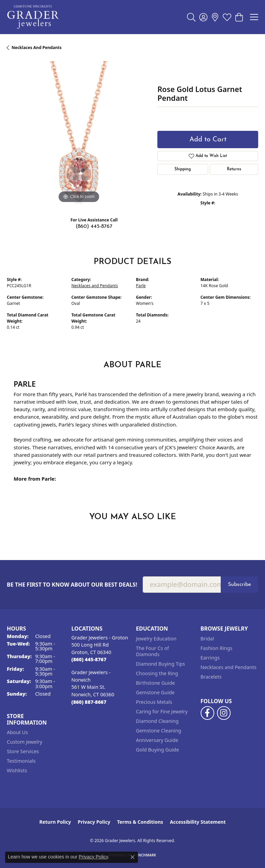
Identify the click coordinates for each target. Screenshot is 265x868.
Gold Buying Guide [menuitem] (157, 750)
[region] (79, 133)
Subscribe (239, 585)
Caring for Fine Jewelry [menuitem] (162, 711)
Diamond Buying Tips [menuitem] (160, 664)
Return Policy (55, 822)
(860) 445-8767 (94, 227)
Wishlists (17, 770)
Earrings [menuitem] (210, 658)
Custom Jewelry (25, 742)
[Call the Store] (89, 659)
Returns (234, 169)
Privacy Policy (94, 822)
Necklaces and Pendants (37, 48)
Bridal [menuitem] (207, 639)
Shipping (183, 169)
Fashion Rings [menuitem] (217, 648)
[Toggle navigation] (254, 17)
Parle (141, 286)
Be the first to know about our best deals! (72, 585)
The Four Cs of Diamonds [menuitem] (152, 651)
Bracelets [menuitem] (211, 677)
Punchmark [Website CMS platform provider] (145, 855)
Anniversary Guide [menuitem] (157, 740)
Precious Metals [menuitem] (154, 702)
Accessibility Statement (198, 822)
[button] (191, 17)
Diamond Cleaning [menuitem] (157, 721)
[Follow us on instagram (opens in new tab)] (224, 713)
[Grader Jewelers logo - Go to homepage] (33, 17)
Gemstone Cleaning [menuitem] (159, 731)
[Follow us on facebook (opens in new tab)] (207, 713)
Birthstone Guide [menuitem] (155, 683)
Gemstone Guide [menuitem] (155, 692)
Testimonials (21, 761)
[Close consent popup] (132, 857)
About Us (17, 732)
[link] (215, 17)
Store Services (23, 751)
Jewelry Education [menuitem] (156, 639)
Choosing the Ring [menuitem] (157, 673)
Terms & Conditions (140, 822)
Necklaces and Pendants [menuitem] (229, 667)
